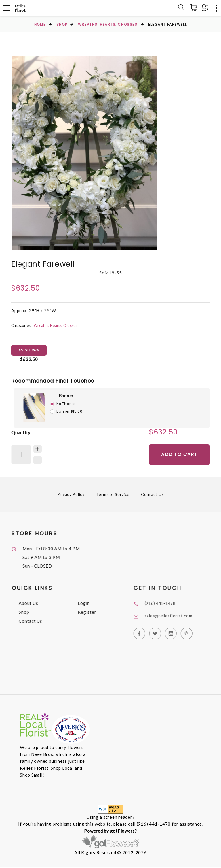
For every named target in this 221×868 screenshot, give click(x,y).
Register (96, 614)
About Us (37, 605)
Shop (62, 24)
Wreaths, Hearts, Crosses (108, 24)
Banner (66, 396)
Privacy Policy (71, 495)
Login (93, 605)
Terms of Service (113, 495)
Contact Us (153, 495)
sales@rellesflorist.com (178, 617)
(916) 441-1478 (170, 604)
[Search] (181, 8)
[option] (84, 153)
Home (40, 24)
